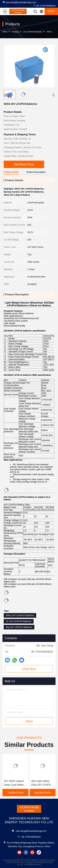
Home (5, 32)
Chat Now (29, 669)
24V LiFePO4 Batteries (33, 32)
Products (15, 32)
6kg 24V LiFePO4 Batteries (19, 627)
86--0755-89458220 (44, 6)
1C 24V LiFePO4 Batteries (19, 621)
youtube (19, 852)
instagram (32, 852)
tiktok (39, 852)
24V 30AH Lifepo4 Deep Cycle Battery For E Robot (14, 783)
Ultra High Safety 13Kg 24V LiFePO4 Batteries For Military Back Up (42, 783)
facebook (26, 852)
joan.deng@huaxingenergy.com (19, 2)
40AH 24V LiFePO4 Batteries (20, 615)
